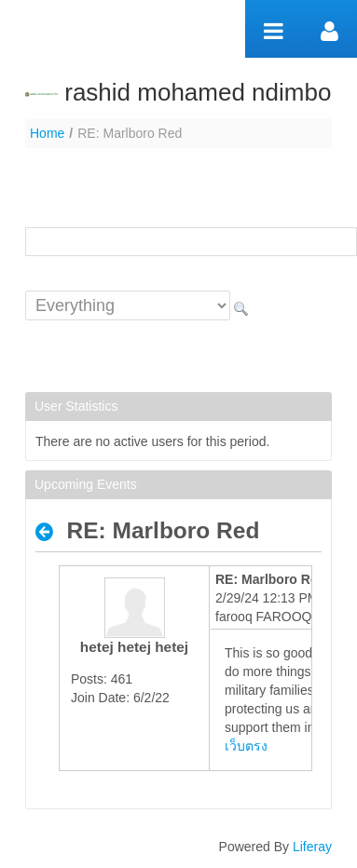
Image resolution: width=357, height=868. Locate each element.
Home (47, 133)
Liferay (312, 847)
